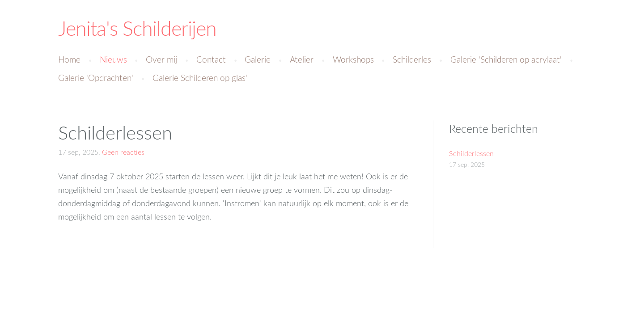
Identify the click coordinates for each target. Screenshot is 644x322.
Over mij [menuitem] (161, 59)
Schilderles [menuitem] (412, 59)
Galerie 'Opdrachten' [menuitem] (96, 78)
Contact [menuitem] (211, 59)
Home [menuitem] (69, 59)
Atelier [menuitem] (302, 59)
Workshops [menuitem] (353, 59)
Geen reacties (123, 152)
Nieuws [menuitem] (113, 59)
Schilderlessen (115, 132)
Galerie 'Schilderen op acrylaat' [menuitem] (506, 59)
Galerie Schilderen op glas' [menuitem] (200, 78)
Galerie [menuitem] (258, 59)
